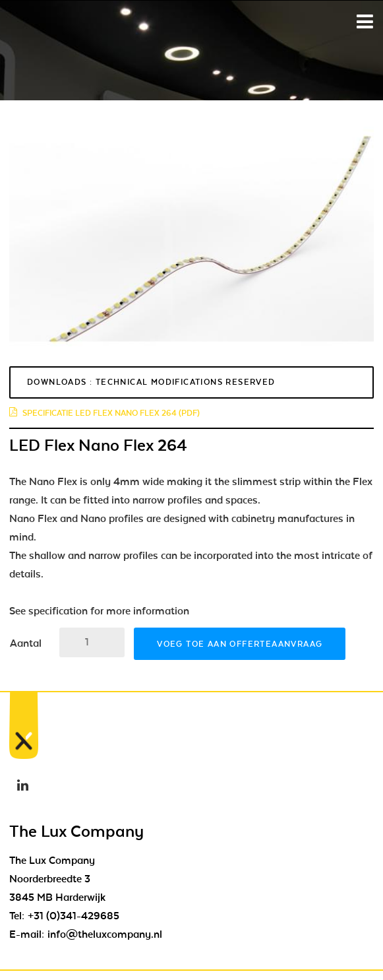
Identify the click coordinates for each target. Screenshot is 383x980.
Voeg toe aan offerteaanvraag (240, 644)
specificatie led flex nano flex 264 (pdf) (104, 413)
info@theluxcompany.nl (105, 934)
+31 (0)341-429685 (74, 916)
